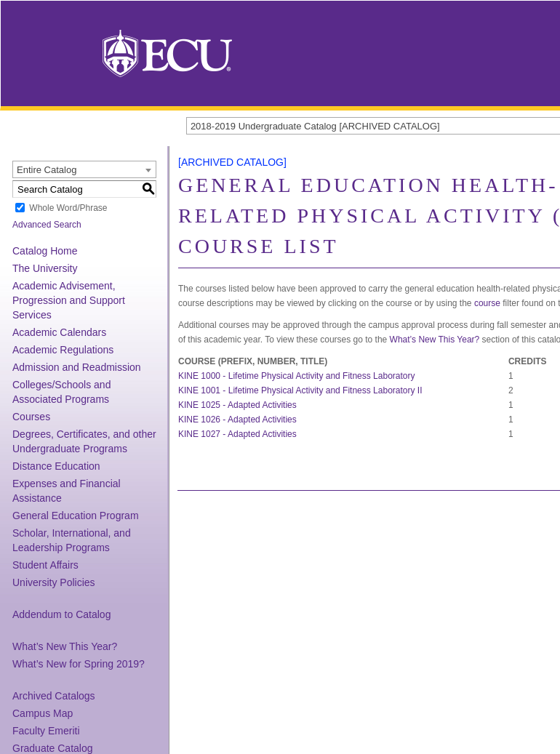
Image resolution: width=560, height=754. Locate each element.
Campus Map (43, 713)
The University (45, 268)
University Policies (54, 582)
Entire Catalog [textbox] (47, 170)
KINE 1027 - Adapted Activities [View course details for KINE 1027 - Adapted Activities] (237, 434)
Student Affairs (45, 565)
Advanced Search (47, 225)
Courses (31, 417)
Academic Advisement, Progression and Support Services (69, 300)
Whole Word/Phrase (68, 208)
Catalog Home (45, 251)
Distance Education (56, 466)
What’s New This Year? (65, 646)
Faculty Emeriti (46, 731)
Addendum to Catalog (61, 614)
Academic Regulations (63, 350)
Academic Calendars (59, 332)
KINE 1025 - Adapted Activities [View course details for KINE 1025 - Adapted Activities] (237, 405)
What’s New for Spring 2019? (79, 664)
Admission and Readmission (77, 367)
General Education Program (76, 516)
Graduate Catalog (53, 748)
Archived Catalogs (54, 696)
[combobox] (84, 169)
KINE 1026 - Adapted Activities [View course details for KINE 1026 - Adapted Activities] (237, 420)
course (487, 303)
